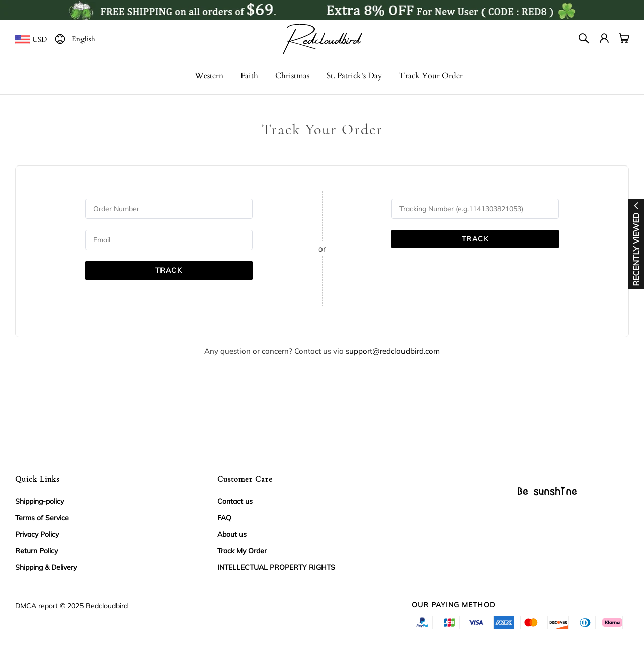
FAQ (224, 518)
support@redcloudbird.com (393, 351)
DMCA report (36, 606)
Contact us (235, 501)
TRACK (169, 270)
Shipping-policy (39, 501)
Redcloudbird (107, 606)
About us (232, 534)
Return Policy (36, 551)
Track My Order (242, 551)
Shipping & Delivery (46, 567)
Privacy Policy (37, 534)
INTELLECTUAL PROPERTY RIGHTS (276, 567)
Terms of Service (42, 518)
